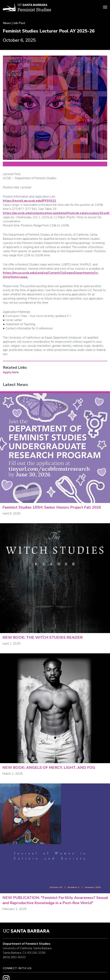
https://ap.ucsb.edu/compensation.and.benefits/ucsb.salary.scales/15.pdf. (56, 213)
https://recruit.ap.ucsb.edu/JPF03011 (29, 201)
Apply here (11, 372)
